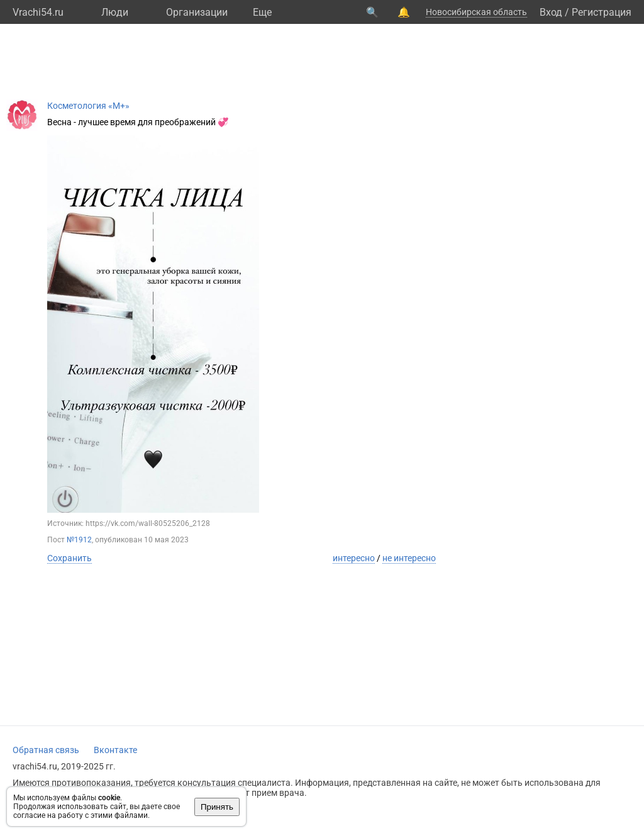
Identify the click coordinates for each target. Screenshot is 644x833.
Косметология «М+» (88, 106)
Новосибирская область (476, 12)
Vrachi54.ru (38, 12)
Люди (115, 12)
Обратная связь (46, 750)
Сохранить (69, 558)
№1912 (79, 540)
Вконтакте (115, 750)
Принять (217, 807)
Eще (262, 12)
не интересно (409, 558)
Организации (197, 12)
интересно (354, 558)
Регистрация (602, 12)
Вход (551, 12)
